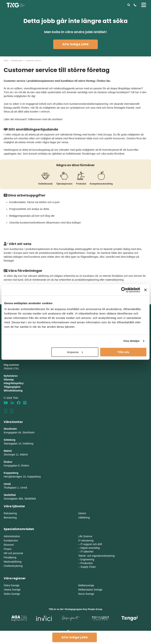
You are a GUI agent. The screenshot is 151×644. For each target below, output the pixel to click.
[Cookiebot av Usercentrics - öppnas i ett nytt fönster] (124, 290)
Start (6, 60)
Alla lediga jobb (76, 44)
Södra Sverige (12, 594)
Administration (12, 536)
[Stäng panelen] (145, 290)
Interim (82, 513)
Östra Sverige (12, 585)
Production (87, 563)
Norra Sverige (86, 594)
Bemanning (10, 518)
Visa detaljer (131, 341)
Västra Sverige (12, 590)
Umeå (7, 484)
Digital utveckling (90, 548)
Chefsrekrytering (13, 566)
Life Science (85, 536)
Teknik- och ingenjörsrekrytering (96, 556)
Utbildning (84, 518)
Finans (8, 549)
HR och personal (13, 553)
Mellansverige (86, 585)
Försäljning (10, 557)
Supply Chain (88, 567)
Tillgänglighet (12, 387)
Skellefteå (10, 495)
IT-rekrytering (86, 541)
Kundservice (11, 541)
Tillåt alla (123, 352)
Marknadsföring (13, 562)
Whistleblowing (13, 391)
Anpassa (75, 352)
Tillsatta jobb (16, 60)
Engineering (87, 559)
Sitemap (9, 380)
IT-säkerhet (87, 552)
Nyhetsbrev (11, 376)
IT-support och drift (91, 544)
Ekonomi (9, 545)
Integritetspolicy (14, 383)
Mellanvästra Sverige (90, 590)
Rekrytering (10, 513)
